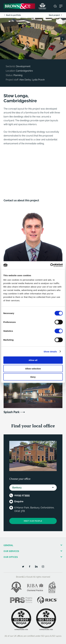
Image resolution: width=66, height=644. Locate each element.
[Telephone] (11, 495)
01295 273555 (22, 495)
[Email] (11, 502)
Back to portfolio (12, 15)
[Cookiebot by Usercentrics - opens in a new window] (50, 265)
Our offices (11, 557)
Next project (56, 15)
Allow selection (33, 368)
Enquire (19, 501)
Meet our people (33, 521)
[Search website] (55, 6)
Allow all (33, 360)
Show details (50, 351)
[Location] (11, 508)
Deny (33, 377)
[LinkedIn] (36, 566)
